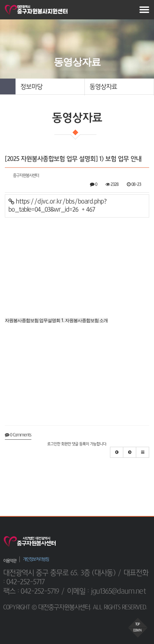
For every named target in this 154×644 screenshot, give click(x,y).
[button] (50, 87)
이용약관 (10, 561)
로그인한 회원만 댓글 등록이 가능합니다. (77, 444)
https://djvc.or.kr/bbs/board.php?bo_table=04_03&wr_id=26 (57, 206)
